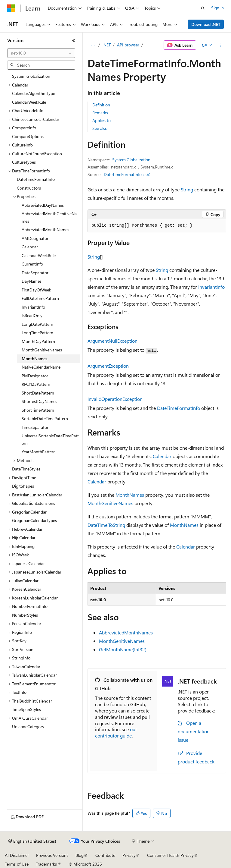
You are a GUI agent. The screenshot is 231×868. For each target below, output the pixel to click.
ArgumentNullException (112, 341)
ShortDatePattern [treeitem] (38, 393)
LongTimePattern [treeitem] (37, 333)
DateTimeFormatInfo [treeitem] (36, 179)
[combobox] (41, 53)
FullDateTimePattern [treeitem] (40, 298)
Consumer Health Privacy (170, 855)
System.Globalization (131, 160)
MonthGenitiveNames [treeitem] (42, 350)
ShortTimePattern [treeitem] (38, 410)
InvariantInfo (211, 287)
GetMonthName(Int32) (123, 649)
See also (100, 128)
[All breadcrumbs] (93, 45)
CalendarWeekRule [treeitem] (29, 102)
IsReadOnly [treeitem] (32, 315)
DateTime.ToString (106, 525)
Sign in (217, 8)
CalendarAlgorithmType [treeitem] (34, 93)
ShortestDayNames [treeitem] (39, 401)
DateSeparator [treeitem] (35, 273)
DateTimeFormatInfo (179, 408)
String (187, 189)
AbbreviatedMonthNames (126, 632)
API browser (128, 45)
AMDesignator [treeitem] (35, 238)
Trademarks (46, 864)
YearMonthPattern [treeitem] (39, 452)
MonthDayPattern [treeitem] (38, 341)
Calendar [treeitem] (30, 247)
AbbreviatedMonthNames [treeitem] (45, 230)
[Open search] (203, 8)
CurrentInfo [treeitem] (32, 264)
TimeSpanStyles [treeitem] (26, 709)
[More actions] (221, 45)
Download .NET (206, 24)
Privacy (129, 855)
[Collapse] (74, 40)
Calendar (162, 456)
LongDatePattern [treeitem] (37, 324)
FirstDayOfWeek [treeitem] (36, 290)
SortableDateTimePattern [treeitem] (45, 418)
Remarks (100, 113)
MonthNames (130, 495)
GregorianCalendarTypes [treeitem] (34, 520)
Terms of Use (17, 864)
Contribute (105, 855)
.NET (107, 45)
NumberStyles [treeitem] (25, 615)
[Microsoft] (11, 8)
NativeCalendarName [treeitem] (41, 367)
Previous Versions (52, 855)
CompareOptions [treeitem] (28, 136)
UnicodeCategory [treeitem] (28, 726)
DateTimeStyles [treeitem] (26, 469)
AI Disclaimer (17, 855)
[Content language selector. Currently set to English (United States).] (32, 841)
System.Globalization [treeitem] (31, 76)
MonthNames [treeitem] (34, 359)
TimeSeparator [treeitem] (35, 427)
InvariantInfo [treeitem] (33, 307)
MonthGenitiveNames (110, 503)
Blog (80, 855)
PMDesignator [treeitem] (35, 376)
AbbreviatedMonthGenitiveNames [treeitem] (49, 217)
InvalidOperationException (115, 399)
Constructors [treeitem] (29, 188)
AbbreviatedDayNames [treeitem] (43, 205)
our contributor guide (116, 732)
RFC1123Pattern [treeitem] (36, 384)
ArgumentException (108, 366)
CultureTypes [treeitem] (24, 162)
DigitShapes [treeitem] (23, 486)
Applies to (102, 120)
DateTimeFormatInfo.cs (125, 174)
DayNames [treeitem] (32, 281)
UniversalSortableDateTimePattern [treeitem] (50, 439)
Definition (101, 105)
